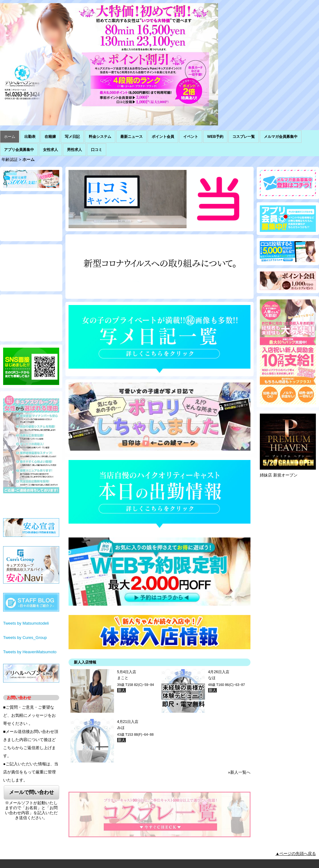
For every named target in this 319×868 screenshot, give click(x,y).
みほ (121, 728)
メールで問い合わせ (31, 792)
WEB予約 (215, 137)
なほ (212, 678)
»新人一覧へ (239, 772)
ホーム (10, 137)
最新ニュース (131, 137)
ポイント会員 (163, 137)
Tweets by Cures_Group (25, 638)
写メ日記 (72, 137)
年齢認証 (10, 160)
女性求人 (50, 150)
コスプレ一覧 (244, 137)
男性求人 (74, 150)
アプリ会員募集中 (19, 150)
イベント (191, 137)
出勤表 (30, 137)
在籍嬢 (50, 137)
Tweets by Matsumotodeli (26, 623)
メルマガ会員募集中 (281, 137)
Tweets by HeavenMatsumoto (30, 652)
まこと (123, 678)
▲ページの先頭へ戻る (296, 854)
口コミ (97, 150)
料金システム (100, 137)
